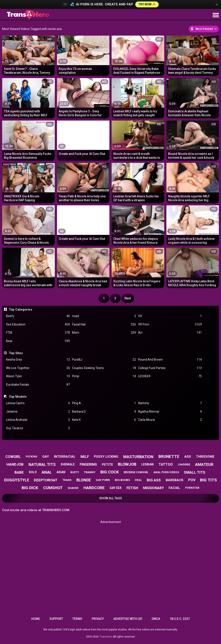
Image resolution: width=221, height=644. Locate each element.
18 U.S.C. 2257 (180, 619)
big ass (154, 480)
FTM (38, 333)
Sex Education (38, 324)
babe (19, 472)
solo (33, 472)
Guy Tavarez (38, 428)
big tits (208, 480)
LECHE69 (170, 376)
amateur (204, 464)
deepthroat (46, 480)
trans (67, 480)
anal (47, 472)
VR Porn (170, 324)
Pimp (104, 376)
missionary (153, 488)
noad (104, 316)
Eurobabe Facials (38, 385)
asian (61, 472)
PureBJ (104, 360)
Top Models (18, 397)
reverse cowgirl (136, 472)
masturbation (138, 457)
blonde (84, 480)
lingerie (184, 464)
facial (174, 488)
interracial (65, 457)
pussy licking (106, 457)
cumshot (53, 488)
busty (75, 472)
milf (85, 457)
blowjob (127, 464)
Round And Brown (170, 360)
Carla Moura (170, 420)
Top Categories (21, 309)
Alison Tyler (38, 376)
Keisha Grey (38, 360)
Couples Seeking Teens (104, 368)
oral (138, 480)
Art (170, 333)
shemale (68, 464)
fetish (132, 488)
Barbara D (104, 412)
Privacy (98, 619)
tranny (90, 472)
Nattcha (170, 403)
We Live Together (38, 368)
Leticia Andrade (38, 420)
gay (46, 457)
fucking (32, 457)
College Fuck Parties (170, 368)
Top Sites (16, 353)
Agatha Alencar (170, 412)
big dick (30, 488)
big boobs (122, 480)
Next (128, 298)
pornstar (192, 488)
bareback (174, 480)
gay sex (116, 488)
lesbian (148, 464)
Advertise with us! (128, 619)
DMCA (156, 619)
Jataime (38, 412)
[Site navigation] (216, 15)
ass (188, 457)
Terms (77, 619)
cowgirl (13, 457)
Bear (38, 341)
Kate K (104, 420)
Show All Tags (111, 498)
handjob (15, 464)
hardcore (94, 488)
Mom (104, 333)
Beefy (38, 316)
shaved (73, 488)
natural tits (42, 464)
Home (36, 619)
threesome (205, 457)
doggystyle (17, 480)
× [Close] (217, 5)
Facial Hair (104, 324)
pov (192, 480)
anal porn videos (166, 472)
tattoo (166, 464)
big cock (110, 472)
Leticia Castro (38, 403)
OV (170, 316)
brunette (169, 456)
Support (56, 619)
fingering (88, 464)
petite (107, 465)
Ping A (104, 403)
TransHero (106, 637)
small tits (195, 472)
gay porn (103, 480)
